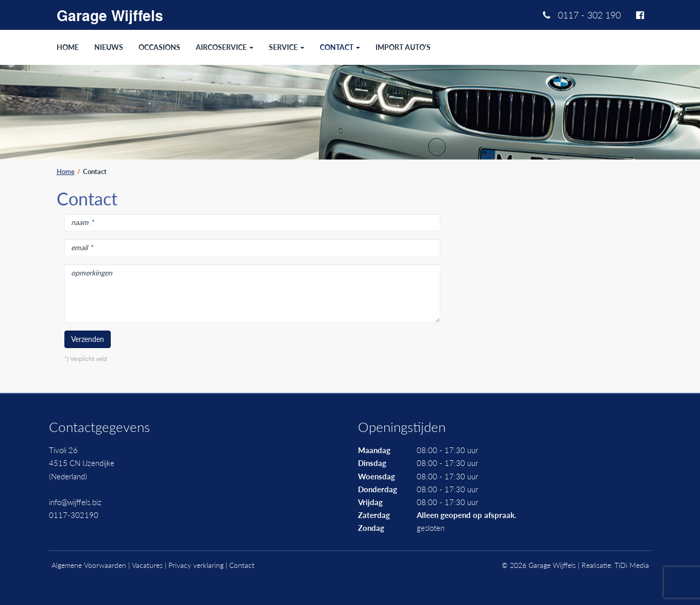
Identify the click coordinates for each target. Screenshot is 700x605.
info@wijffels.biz (75, 502)
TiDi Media (632, 565)
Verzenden (88, 339)
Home (66, 172)
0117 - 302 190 (582, 15)
